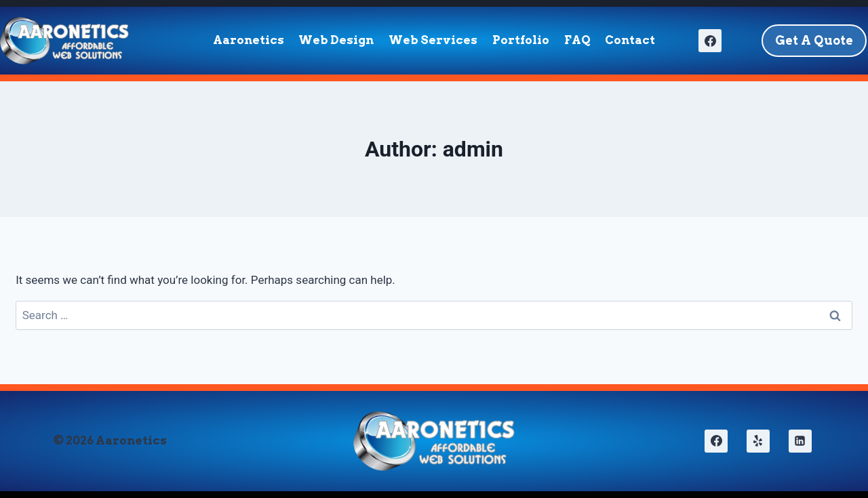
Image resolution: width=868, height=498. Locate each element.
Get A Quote (814, 40)
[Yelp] (758, 441)
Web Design (336, 40)
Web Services (433, 40)
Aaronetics (249, 40)
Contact (630, 40)
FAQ (577, 40)
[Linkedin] (800, 441)
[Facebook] (710, 41)
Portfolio (521, 40)
